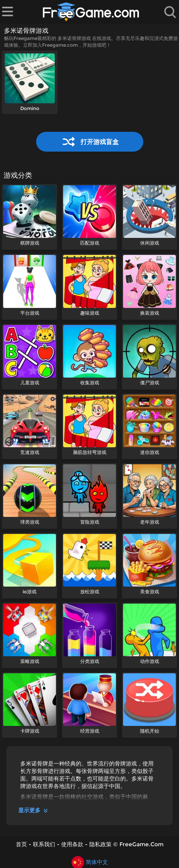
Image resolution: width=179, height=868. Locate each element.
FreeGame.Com (141, 844)
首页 (21, 844)
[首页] (91, 12)
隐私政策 (100, 844)
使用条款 (72, 844)
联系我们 (44, 844)
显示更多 (34, 810)
